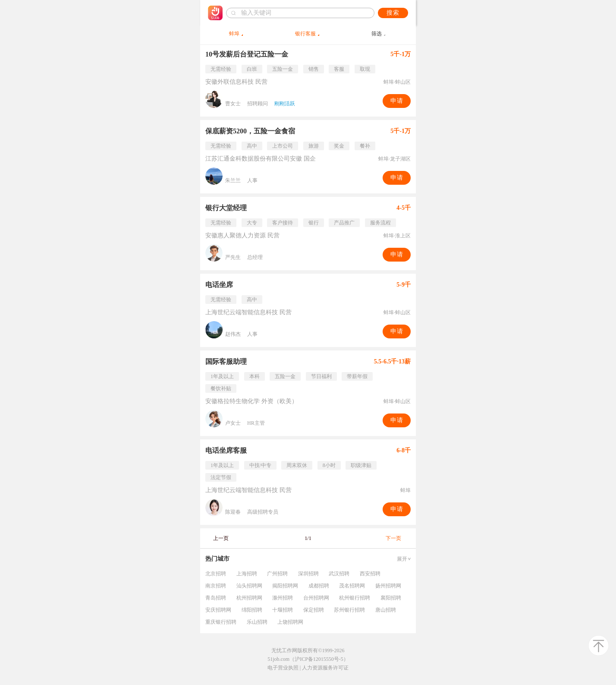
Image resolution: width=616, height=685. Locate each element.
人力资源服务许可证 (325, 668)
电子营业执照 (283, 668)
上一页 (221, 538)
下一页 (393, 538)
